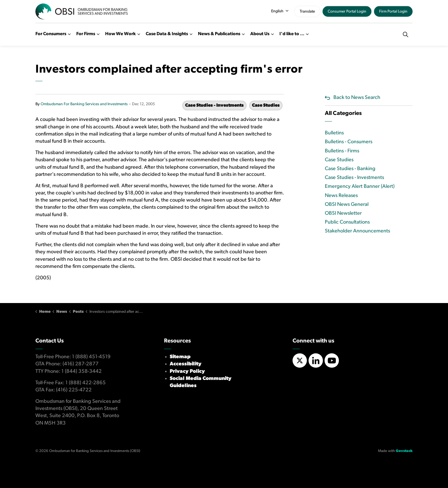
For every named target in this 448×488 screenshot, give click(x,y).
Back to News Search (357, 98)
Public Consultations (347, 222)
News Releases (341, 196)
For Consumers (51, 34)
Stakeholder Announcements (357, 231)
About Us (260, 34)
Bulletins (334, 133)
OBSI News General (347, 205)
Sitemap (180, 357)
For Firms (86, 34)
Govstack (404, 451)
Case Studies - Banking (350, 169)
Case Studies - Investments (214, 105)
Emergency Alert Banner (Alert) (360, 187)
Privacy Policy (187, 372)
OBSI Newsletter (343, 213)
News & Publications (219, 34)
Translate (307, 12)
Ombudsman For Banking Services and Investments (84, 104)
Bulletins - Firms (342, 151)
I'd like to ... (292, 34)
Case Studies (266, 105)
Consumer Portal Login (347, 12)
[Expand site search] (405, 34)
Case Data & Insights (167, 34)
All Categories (343, 113)
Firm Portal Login (393, 12)
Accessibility (186, 364)
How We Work (120, 34)
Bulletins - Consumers (349, 142)
